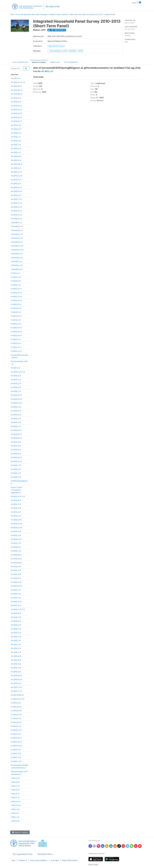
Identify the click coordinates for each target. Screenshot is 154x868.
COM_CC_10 (15, 786)
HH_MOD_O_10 (16, 566)
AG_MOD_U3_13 (16, 215)
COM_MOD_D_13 (17, 238)
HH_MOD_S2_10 (16, 586)
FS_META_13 (15, 273)
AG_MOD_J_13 (16, 145)
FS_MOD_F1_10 (16, 726)
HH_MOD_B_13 (16, 376)
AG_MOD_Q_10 (16, 672)
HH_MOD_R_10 (16, 578)
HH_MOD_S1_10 (16, 582)
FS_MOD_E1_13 (16, 304)
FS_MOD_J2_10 (16, 761)
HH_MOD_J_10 (16, 543)
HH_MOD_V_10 (16, 598)
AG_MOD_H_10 (16, 637)
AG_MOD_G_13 (16, 129)
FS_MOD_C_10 (16, 703)
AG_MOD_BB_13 (16, 94)
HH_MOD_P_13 (16, 446)
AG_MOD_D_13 (16, 102)
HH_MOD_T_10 (16, 590)
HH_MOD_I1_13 (16, 411)
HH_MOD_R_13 (16, 454)
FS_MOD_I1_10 (16, 750)
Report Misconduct (70, 860)
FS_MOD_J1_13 (16, 347)
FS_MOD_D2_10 (16, 711)
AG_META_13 (16, 78)
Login (134, 3)
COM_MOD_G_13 (17, 254)
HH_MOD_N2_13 (16, 438)
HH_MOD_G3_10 (16, 528)
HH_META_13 (15, 368)
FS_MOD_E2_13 (16, 308)
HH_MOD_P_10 (16, 570)
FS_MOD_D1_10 (16, 707)
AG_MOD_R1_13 (16, 187)
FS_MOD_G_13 (16, 320)
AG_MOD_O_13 (16, 168)
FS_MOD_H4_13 (16, 335)
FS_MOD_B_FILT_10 (18, 699)
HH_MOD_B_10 (16, 500)
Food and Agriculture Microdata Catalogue (32, 14)
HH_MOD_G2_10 (16, 524)
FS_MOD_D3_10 (16, 715)
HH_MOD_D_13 (16, 383)
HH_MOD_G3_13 (16, 403)
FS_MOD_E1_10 (16, 718)
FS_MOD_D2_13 (16, 293)
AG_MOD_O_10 (16, 664)
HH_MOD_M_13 (16, 430)
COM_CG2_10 (16, 805)
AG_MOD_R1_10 (16, 675)
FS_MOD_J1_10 (16, 757)
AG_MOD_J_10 (16, 644)
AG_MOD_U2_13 (16, 211)
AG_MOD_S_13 (16, 195)
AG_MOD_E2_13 (16, 110)
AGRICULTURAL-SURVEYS (59, 14)
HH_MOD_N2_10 (16, 563)
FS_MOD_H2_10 (16, 742)
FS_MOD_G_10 (16, 734)
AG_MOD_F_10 (16, 629)
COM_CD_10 (15, 790)
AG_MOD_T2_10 (16, 691)
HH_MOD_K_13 (16, 422)
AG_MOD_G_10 (16, 633)
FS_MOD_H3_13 (16, 332)
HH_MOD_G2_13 (16, 399)
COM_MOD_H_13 (17, 258)
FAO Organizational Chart (23, 854)
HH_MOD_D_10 (16, 508)
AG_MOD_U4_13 (16, 219)
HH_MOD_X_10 (16, 605)
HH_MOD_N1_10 (16, 559)
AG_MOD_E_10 (16, 625)
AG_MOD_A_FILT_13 (18, 82)
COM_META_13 (16, 223)
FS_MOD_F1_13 (16, 312)
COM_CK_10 (15, 821)
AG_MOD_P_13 (16, 180)
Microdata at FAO (53, 7)
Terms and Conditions (39, 860)
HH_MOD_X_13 (16, 477)
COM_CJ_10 (15, 817)
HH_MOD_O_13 (16, 442)
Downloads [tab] (55, 62)
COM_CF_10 (15, 798)
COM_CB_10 (15, 782)
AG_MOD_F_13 (16, 125)
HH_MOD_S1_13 (16, 457)
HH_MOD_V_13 (16, 473)
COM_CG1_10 (16, 801)
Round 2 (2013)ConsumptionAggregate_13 (16, 490)
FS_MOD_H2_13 (16, 328)
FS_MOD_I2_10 (16, 753)
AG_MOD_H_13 (16, 133)
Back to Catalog (20, 832)
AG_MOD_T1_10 (16, 687)
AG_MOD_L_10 (16, 652)
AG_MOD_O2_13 (17, 176)
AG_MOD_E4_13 (16, 117)
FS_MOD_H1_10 (16, 738)
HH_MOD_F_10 (16, 516)
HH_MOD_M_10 (16, 555)
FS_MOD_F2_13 (16, 316)
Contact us (23, 860)
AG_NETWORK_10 (17, 695)
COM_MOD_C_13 (17, 234)
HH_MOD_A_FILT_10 (18, 496)
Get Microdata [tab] (71, 62)
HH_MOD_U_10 (16, 594)
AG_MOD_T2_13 (16, 203)
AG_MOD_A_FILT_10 (18, 609)
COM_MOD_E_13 (17, 242)
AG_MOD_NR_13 (17, 164)
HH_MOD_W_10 (16, 602)
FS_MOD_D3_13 (16, 296)
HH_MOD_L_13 (16, 426)
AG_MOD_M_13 (16, 156)
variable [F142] (110, 14)
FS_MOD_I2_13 (16, 343)
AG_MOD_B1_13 (16, 86)
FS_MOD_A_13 (16, 277)
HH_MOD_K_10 (16, 547)
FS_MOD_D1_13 (16, 289)
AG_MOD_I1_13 (16, 141)
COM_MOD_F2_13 (17, 250)
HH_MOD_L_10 (16, 551)
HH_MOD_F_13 (16, 391)
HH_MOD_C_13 (16, 380)
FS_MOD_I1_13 (16, 339)
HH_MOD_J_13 (16, 419)
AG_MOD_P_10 (16, 668)
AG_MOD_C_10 (16, 617)
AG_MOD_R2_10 (16, 679)
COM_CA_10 (15, 778)
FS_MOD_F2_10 (16, 730)
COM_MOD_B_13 (17, 230)
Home (12, 14)
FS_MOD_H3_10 (16, 746)
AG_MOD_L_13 (16, 152)
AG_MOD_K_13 (16, 148)
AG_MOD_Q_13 (16, 183)
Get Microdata (57, 30)
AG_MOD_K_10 (16, 648)
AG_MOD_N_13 (16, 160)
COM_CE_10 (15, 794)
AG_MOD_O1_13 (16, 172)
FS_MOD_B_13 (16, 281)
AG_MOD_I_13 (16, 137)
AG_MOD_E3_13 (16, 113)
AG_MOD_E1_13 (16, 106)
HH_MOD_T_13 (16, 465)
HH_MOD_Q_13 (16, 450)
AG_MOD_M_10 (16, 656)
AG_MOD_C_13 (16, 98)
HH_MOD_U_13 (16, 469)
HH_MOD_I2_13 (16, 415)
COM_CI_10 (15, 813)
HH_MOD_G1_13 (16, 395)
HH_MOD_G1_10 (16, 520)
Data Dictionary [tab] (39, 62)
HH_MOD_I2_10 (16, 539)
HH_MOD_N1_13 (16, 434)
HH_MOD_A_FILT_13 (18, 372)
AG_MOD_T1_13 (16, 199)
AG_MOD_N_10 (16, 660)
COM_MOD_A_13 (17, 226)
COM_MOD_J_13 (17, 265)
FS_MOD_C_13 (16, 285)
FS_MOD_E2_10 (16, 722)
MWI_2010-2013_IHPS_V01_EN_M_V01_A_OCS (86, 14)
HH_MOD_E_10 (16, 512)
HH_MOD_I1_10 (16, 535)
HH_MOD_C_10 (16, 504)
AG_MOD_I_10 (16, 640)
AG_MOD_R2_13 (16, 191)
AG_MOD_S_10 (16, 683)
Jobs (13, 860)
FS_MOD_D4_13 (16, 300)
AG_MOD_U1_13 (16, 207)
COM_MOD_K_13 (17, 269)
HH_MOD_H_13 (16, 407)
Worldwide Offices (45, 854)
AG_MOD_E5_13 (16, 121)
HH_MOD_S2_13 (16, 461)
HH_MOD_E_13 (16, 387)
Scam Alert (55, 860)
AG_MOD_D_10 (16, 621)
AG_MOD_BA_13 (17, 90)
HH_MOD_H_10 (16, 531)
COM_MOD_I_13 (16, 261)
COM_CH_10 (15, 809)
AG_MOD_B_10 (16, 613)
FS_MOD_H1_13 (16, 324)
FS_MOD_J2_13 (16, 351)
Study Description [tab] (20, 62)
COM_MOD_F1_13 (17, 246)
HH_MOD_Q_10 (16, 574)
